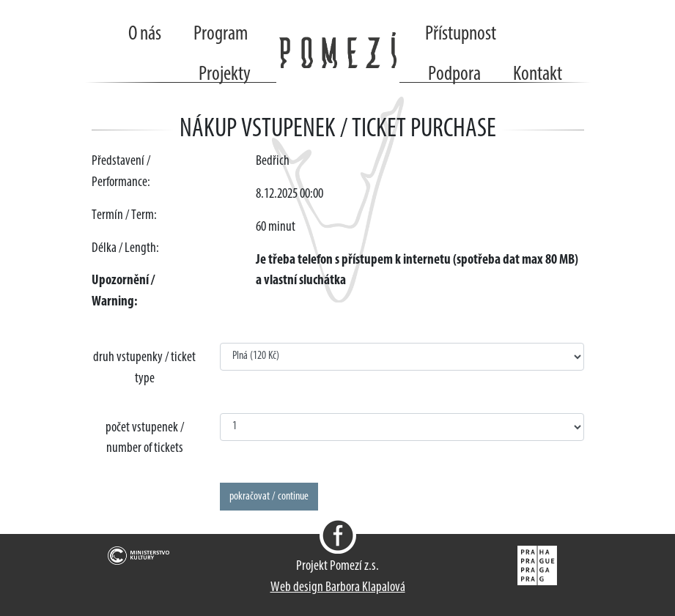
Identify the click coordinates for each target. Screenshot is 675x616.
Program (221, 34)
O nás (145, 34)
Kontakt (538, 75)
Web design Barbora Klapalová (338, 588)
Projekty (225, 75)
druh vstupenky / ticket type (144, 368)
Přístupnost (461, 34)
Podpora (454, 75)
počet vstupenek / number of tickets (145, 439)
